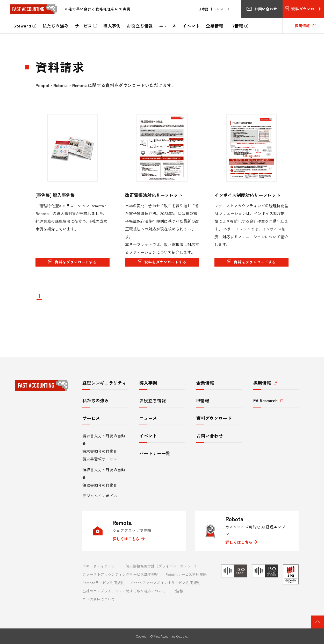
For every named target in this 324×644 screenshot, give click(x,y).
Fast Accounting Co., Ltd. (171, 636)
